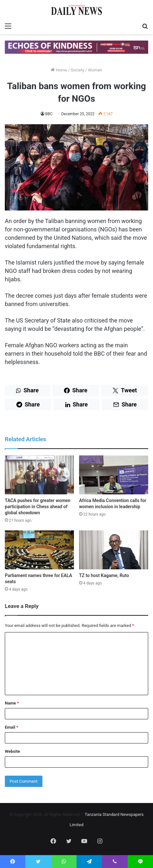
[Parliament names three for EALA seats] (39, 550)
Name (12, 703)
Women (95, 70)
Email (12, 727)
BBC (49, 114)
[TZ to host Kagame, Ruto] (114, 550)
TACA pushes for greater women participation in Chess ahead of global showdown (38, 507)
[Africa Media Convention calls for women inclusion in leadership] (114, 475)
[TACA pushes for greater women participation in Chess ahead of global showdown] (39, 475)
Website (12, 751)
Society (77, 70)
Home (59, 70)
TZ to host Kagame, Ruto (104, 575)
